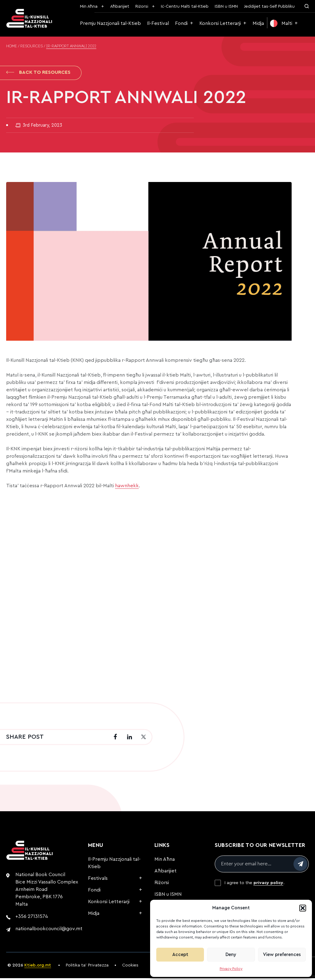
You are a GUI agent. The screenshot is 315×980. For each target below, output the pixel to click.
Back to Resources (38, 73)
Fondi (181, 23)
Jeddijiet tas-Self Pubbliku (269, 6)
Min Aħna (89, 6)
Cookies (130, 967)
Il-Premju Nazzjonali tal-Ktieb (114, 865)
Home (12, 46)
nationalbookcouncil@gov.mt (49, 931)
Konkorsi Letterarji (220, 23)
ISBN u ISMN (226, 6)
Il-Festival (158, 23)
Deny (231, 955)
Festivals (98, 880)
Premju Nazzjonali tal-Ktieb (110, 23)
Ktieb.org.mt (38, 967)
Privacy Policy (231, 969)
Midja (258, 23)
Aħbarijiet (120, 6)
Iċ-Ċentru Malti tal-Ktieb (185, 6)
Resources (32, 46)
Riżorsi (142, 6)
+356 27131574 (32, 918)
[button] (303, 908)
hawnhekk (127, 488)
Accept (180, 955)
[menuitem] (284, 23)
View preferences (282, 955)
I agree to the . (255, 885)
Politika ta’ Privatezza (87, 967)
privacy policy (268, 885)
